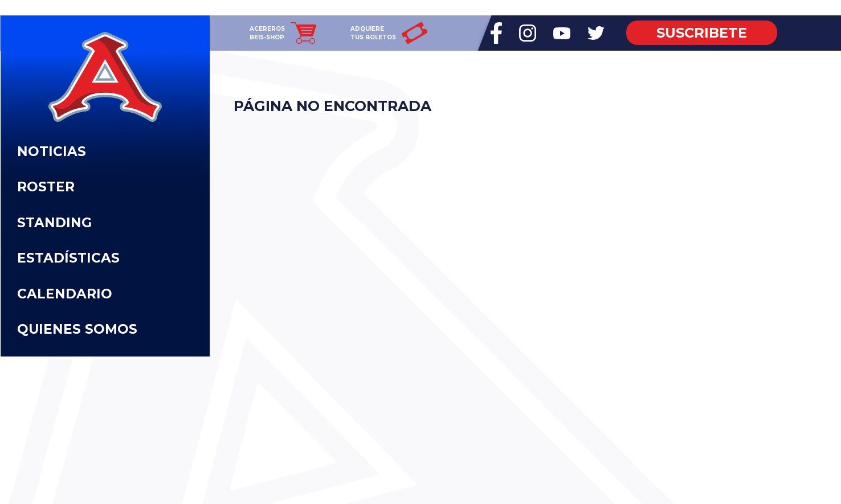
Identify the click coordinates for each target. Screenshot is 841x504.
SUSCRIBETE (702, 33)
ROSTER (46, 187)
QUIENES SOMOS (77, 329)
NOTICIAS (52, 151)
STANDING (54, 223)
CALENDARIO (65, 294)
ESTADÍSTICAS (68, 258)
